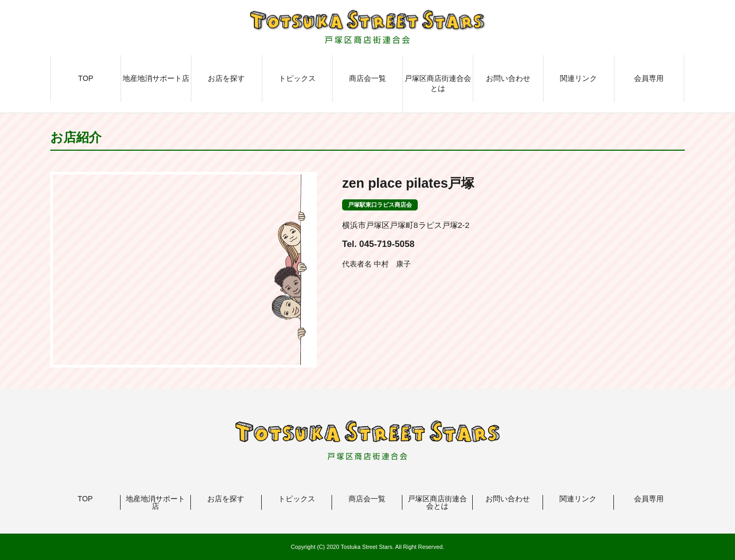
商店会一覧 (368, 78)
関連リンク (578, 78)
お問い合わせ (508, 78)
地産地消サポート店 (156, 78)
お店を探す (226, 78)
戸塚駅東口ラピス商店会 (380, 205)
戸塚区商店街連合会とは (438, 84)
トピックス (297, 78)
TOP (86, 78)
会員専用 (649, 78)
